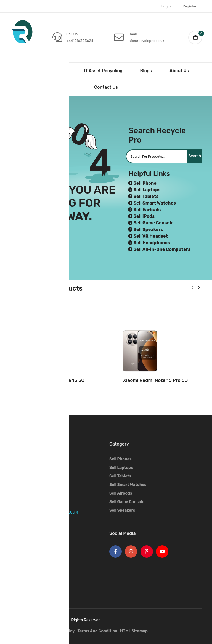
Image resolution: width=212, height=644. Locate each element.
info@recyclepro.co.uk (146, 41)
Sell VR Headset (151, 236)
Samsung (19, 557)
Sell (59, 71)
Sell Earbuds (147, 210)
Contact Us (106, 87)
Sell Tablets (146, 196)
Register (190, 6)
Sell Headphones (152, 243)
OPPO (15, 583)
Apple (15, 549)
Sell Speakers (148, 230)
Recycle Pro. (54, 620)
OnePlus (18, 566)
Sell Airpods (121, 493)
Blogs (146, 71)
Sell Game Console (153, 223)
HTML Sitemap (134, 631)
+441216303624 (80, 41)
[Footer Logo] (25, 452)
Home (29, 71)
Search (190, 156)
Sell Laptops (147, 190)
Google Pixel (22, 574)
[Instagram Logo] (131, 552)
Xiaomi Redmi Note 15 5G (57, 380)
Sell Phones (120, 459)
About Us (179, 71)
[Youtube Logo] (162, 552)
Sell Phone (145, 183)
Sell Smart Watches (154, 203)
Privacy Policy (61, 631)
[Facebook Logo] (116, 552)
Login (166, 6)
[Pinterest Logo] (147, 552)
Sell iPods (144, 216)
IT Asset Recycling (103, 71)
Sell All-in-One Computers (162, 249)
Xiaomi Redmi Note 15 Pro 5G (155, 380)
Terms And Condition (97, 631)
